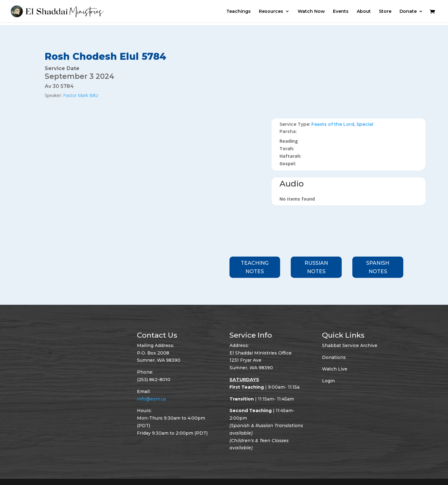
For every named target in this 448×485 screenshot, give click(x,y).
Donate (408, 12)
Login (328, 381)
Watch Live (335, 369)
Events (341, 12)
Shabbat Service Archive (350, 345)
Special (365, 124)
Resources (271, 12)
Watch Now (311, 12)
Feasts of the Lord (333, 124)
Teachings (239, 12)
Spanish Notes (378, 267)
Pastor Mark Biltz (81, 95)
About (364, 12)
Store (385, 12)
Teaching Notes (255, 267)
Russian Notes (316, 267)
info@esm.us (152, 399)
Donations (334, 357)
